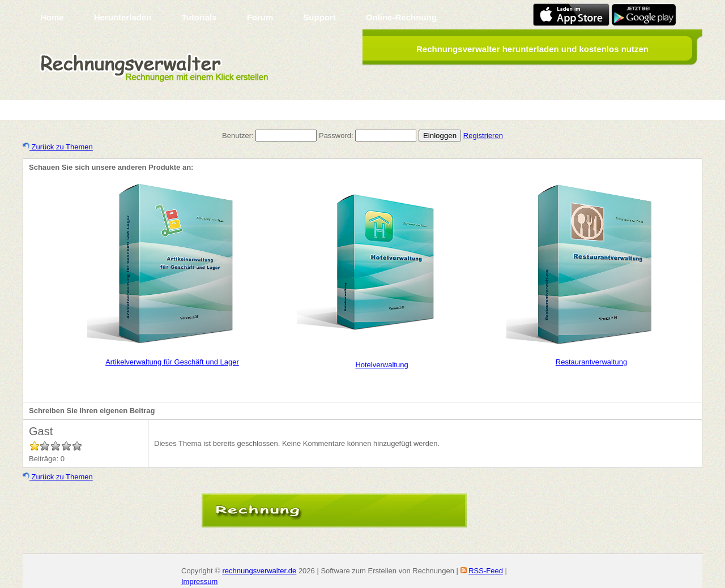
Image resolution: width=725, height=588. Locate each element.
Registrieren (483, 136)
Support (319, 17)
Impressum (199, 581)
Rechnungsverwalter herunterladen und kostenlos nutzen (532, 49)
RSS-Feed (486, 571)
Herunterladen (123, 17)
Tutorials (199, 17)
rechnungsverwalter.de (259, 571)
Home (52, 17)
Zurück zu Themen (58, 147)
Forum (260, 17)
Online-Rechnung (401, 17)
